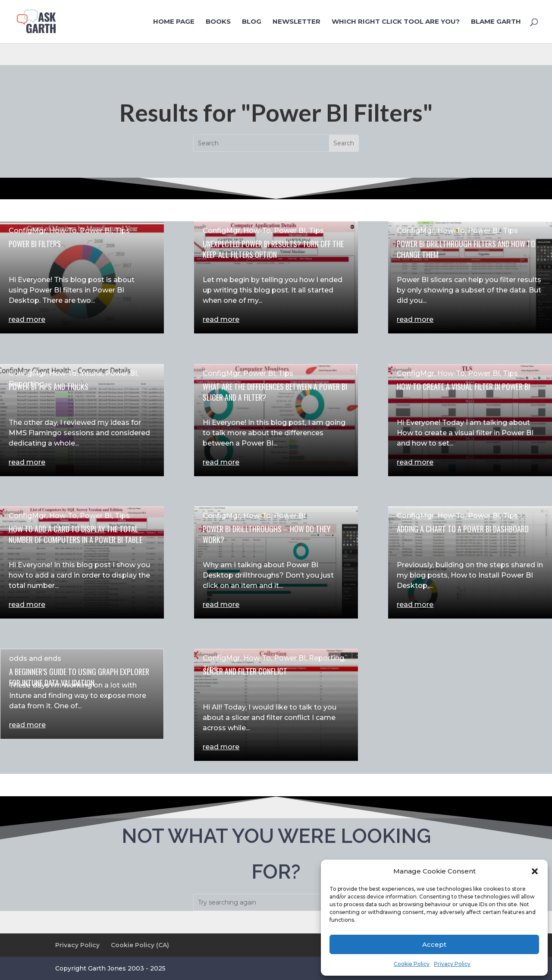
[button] (535, 871)
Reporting (26, 384)
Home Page (174, 22)
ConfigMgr (27, 231)
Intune (91, 373)
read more (27, 319)
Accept (434, 944)
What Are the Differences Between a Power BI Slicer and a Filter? (275, 392)
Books (218, 22)
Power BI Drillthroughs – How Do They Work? (267, 534)
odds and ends (35, 658)
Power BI (96, 231)
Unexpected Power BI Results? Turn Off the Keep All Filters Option (273, 249)
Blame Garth (496, 22)
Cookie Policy (412, 964)
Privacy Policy (452, 964)
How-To (63, 231)
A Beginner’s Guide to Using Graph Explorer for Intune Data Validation (79, 677)
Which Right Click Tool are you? (396, 22)
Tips (122, 231)
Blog (252, 22)
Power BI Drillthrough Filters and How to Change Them (466, 249)
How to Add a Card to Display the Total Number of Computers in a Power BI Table (75, 534)
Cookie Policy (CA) (140, 945)
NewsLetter (296, 22)
